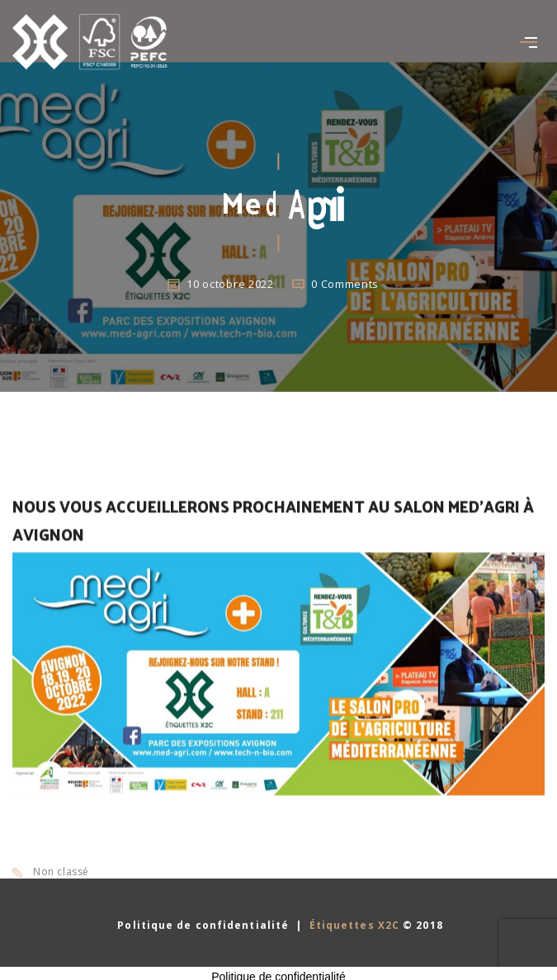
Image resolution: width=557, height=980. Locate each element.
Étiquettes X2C (354, 925)
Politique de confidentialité (201, 925)
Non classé (61, 872)
